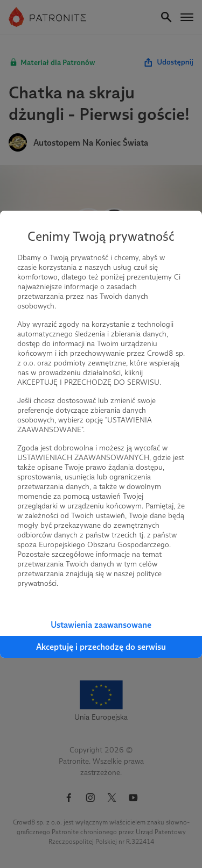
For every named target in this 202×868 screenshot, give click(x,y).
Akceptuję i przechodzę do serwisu (101, 647)
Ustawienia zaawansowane (101, 625)
